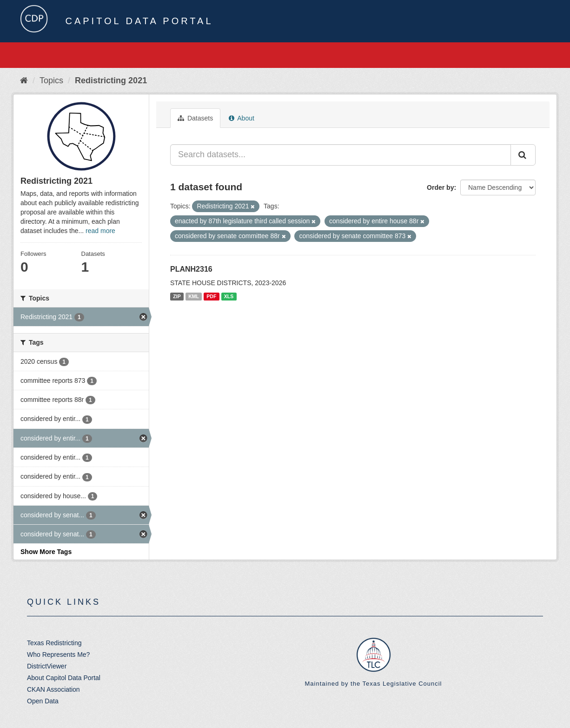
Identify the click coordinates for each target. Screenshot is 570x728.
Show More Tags (46, 552)
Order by (440, 187)
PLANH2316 (191, 269)
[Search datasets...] (341, 155)
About (242, 118)
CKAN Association (53, 689)
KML (194, 296)
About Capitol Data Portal (64, 678)
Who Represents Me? (58, 655)
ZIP (177, 296)
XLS (229, 296)
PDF (211, 296)
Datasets (195, 118)
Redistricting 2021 (111, 80)
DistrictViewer (47, 666)
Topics (51, 80)
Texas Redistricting (54, 643)
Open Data (43, 701)
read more (100, 231)
